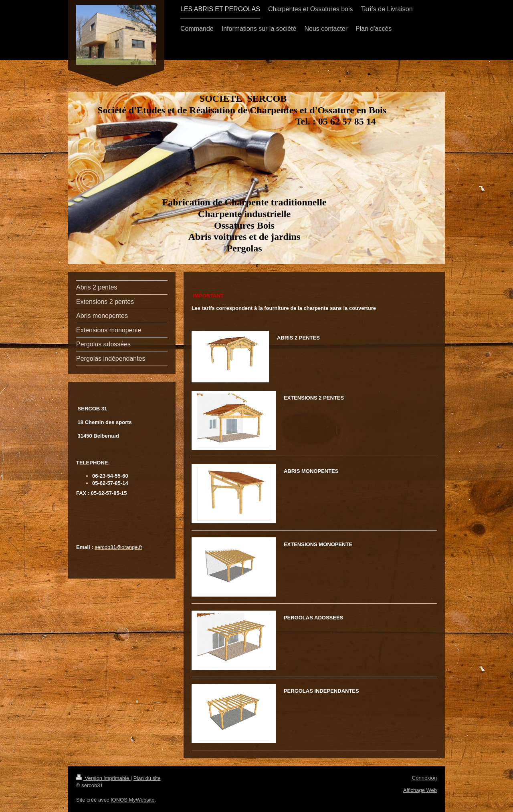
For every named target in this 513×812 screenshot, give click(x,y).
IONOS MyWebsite (133, 800)
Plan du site (147, 778)
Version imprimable (103, 778)
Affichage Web (420, 790)
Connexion (424, 778)
